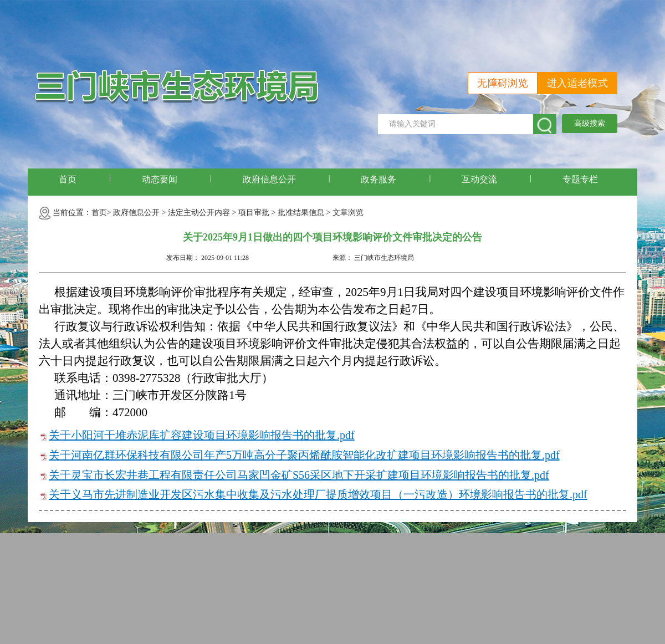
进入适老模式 (577, 83)
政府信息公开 (269, 179)
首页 (68, 179)
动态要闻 (160, 179)
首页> (101, 213)
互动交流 (479, 179)
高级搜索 (590, 123)
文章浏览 (348, 213)
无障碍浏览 (503, 83)
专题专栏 (580, 179)
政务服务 (378, 179)
